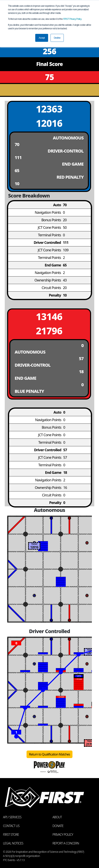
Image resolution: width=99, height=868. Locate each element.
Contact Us (11, 826)
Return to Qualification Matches (50, 754)
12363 (49, 109)
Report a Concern (66, 843)
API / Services (12, 817)
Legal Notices (13, 843)
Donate (58, 826)
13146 (49, 316)
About (57, 817)
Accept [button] (42, 38)
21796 (49, 331)
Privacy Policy (72, 19)
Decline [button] (57, 38)
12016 (49, 123)
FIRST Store (11, 835)
